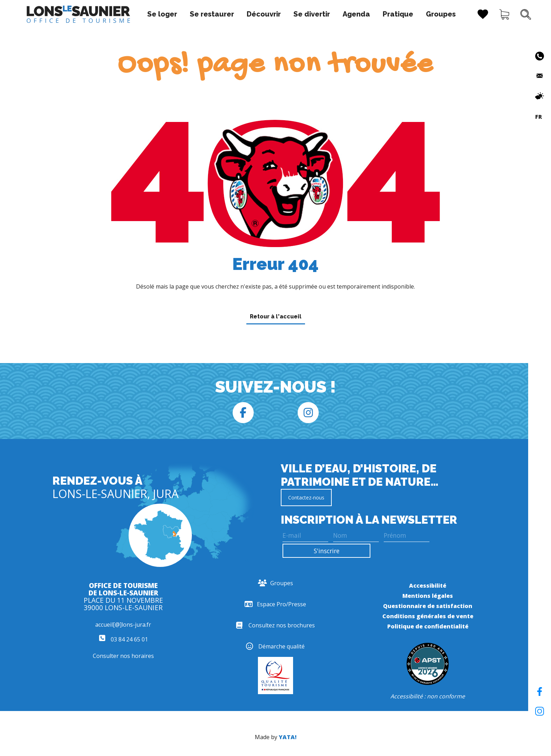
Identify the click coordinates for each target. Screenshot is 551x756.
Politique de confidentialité (428, 626)
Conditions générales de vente (428, 616)
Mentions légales (428, 596)
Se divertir (289, 14)
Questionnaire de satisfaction (428, 606)
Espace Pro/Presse (275, 604)
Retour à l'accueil (276, 316)
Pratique (375, 14)
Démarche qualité (275, 646)
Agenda (333, 14)
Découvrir (241, 14)
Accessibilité (428, 586)
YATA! (288, 737)
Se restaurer (189, 14)
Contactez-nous (306, 497)
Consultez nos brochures (275, 625)
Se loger (139, 14)
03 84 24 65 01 (123, 639)
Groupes (418, 14)
